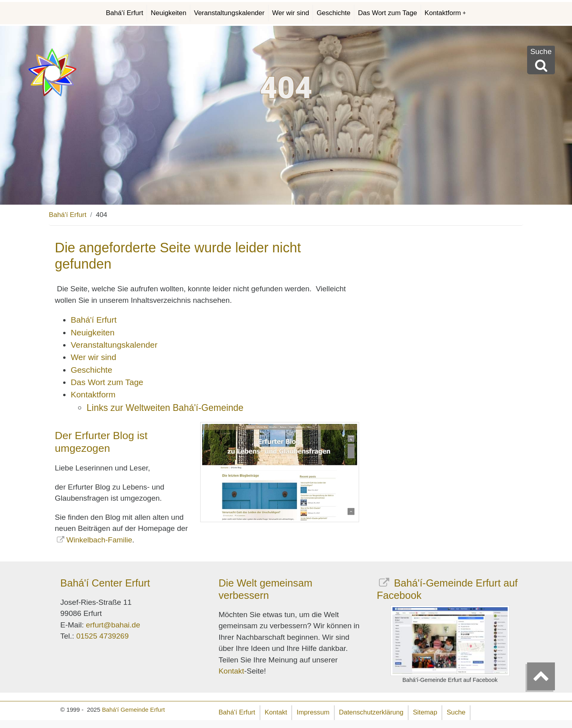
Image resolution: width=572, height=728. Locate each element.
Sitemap (425, 712)
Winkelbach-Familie (99, 540)
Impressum (313, 712)
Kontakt (231, 671)
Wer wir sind (291, 13)
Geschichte (333, 13)
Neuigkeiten (168, 13)
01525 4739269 (102, 636)
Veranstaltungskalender (229, 13)
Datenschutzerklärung (371, 712)
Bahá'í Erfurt (125, 13)
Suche (456, 712)
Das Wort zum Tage (387, 13)
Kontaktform (445, 13)
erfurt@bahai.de (113, 625)
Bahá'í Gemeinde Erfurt (133, 710)
